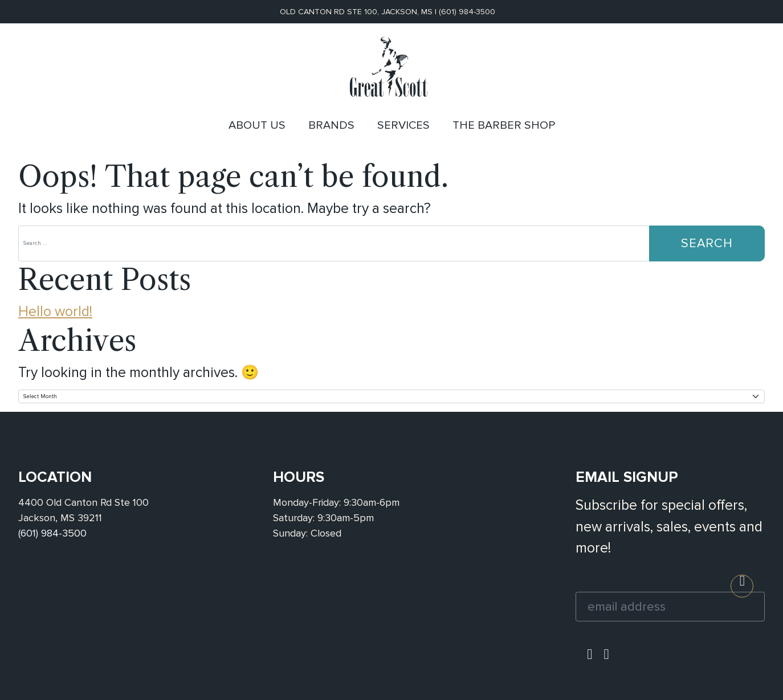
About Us (257, 125)
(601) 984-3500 (467, 12)
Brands (331, 125)
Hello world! (55, 312)
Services (403, 125)
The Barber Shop (504, 125)
